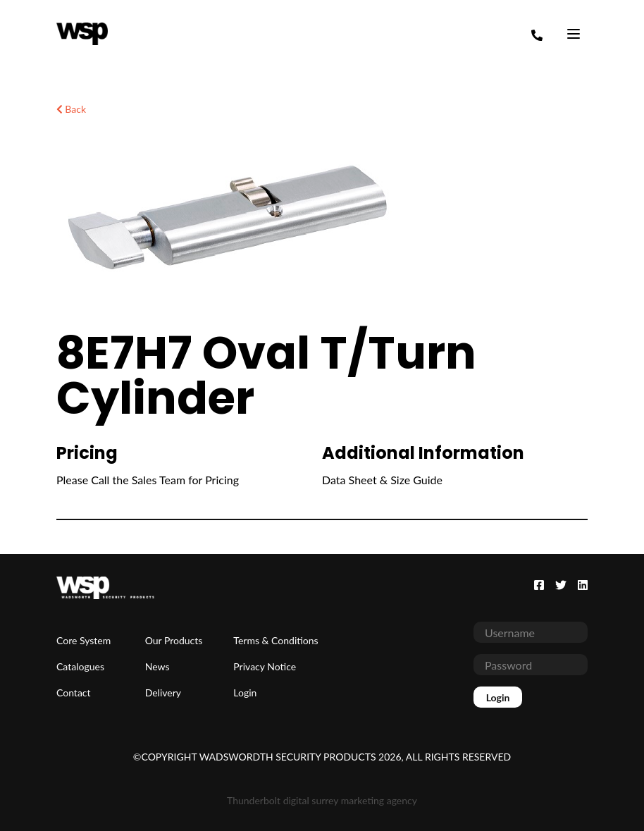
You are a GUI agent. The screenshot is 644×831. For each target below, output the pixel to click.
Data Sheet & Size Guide (382, 480)
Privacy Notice (265, 666)
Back (71, 109)
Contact (74, 692)
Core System (83, 640)
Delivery (163, 692)
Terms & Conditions (275, 640)
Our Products (174, 640)
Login (245, 692)
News (157, 666)
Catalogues (80, 666)
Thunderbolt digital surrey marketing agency (322, 800)
